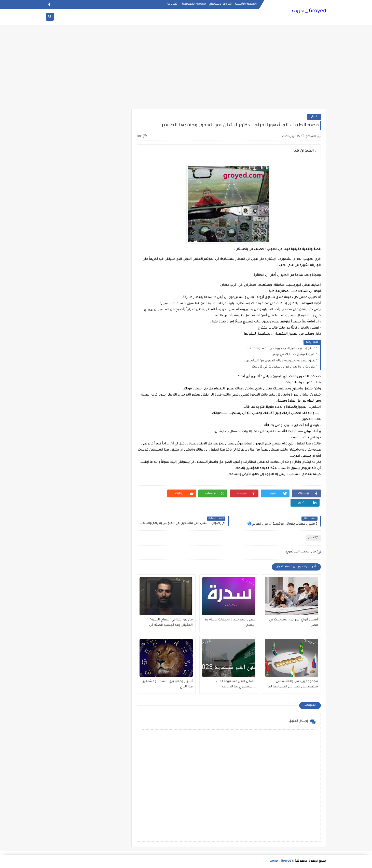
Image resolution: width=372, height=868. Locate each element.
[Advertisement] (186, 69)
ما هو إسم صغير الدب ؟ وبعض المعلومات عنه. (281, 349)
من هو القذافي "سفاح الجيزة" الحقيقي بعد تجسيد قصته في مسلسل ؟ (171, 623)
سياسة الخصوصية (194, 4)
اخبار (314, 117)
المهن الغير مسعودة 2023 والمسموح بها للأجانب (236, 684)
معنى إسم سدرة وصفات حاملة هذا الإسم (229, 623)
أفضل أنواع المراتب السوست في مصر (293, 623)
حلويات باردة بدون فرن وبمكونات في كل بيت (284, 367)
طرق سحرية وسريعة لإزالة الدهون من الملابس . (280, 361)
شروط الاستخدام (221, 4)
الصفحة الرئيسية (246, 4)
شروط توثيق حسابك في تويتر (294, 355)
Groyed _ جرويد (308, 11)
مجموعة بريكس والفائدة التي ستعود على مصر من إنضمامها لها (293, 684)
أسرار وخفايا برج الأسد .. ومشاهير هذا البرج (168, 684)
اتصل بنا (173, 4)
